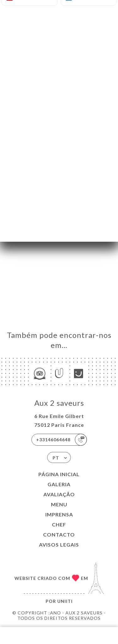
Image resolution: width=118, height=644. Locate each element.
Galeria (59, 484)
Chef (59, 524)
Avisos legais (59, 545)
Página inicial (59, 474)
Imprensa (59, 514)
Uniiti (65, 601)
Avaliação (59, 494)
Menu (59, 504)
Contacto (59, 534)
